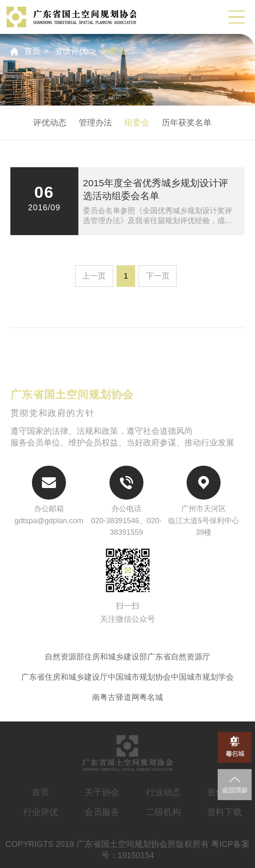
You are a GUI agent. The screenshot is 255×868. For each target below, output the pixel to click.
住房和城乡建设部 (116, 657)
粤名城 (151, 697)
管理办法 (95, 123)
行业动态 (163, 792)
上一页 (94, 276)
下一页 (158, 276)
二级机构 (163, 812)
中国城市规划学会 (202, 677)
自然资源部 (64, 657)
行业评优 (41, 812)
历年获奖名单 (187, 123)
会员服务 (102, 812)
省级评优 (71, 51)
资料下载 (224, 812)
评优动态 (50, 123)
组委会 (114, 51)
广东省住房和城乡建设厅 (64, 677)
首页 (32, 51)
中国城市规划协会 (139, 677)
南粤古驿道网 (116, 697)
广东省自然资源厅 (179, 657)
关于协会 (102, 792)
